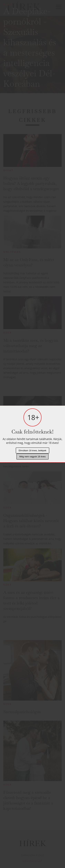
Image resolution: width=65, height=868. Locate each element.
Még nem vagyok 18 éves (32, 457)
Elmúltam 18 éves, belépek (32, 450)
